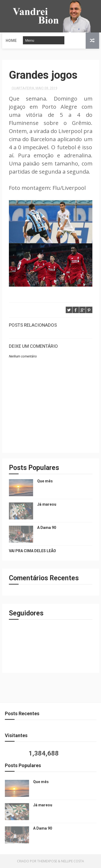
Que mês (45, 481)
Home (11, 41)
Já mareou (47, 504)
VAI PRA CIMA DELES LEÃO (32, 551)
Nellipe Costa (73, 861)
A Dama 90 (47, 528)
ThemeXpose (47, 861)
